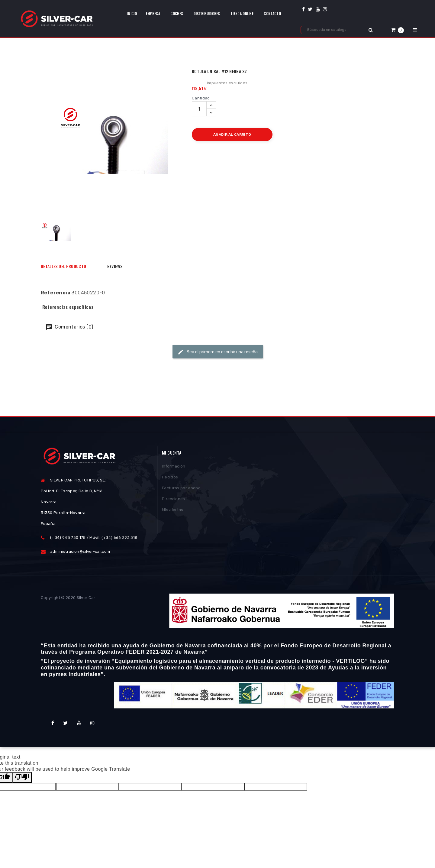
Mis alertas (173, 511)
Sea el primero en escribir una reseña (218, 352)
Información (174, 467)
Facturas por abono (181, 489)
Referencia (56, 293)
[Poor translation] (22, 777)
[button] (398, 30)
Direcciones (174, 500)
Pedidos (170, 478)
